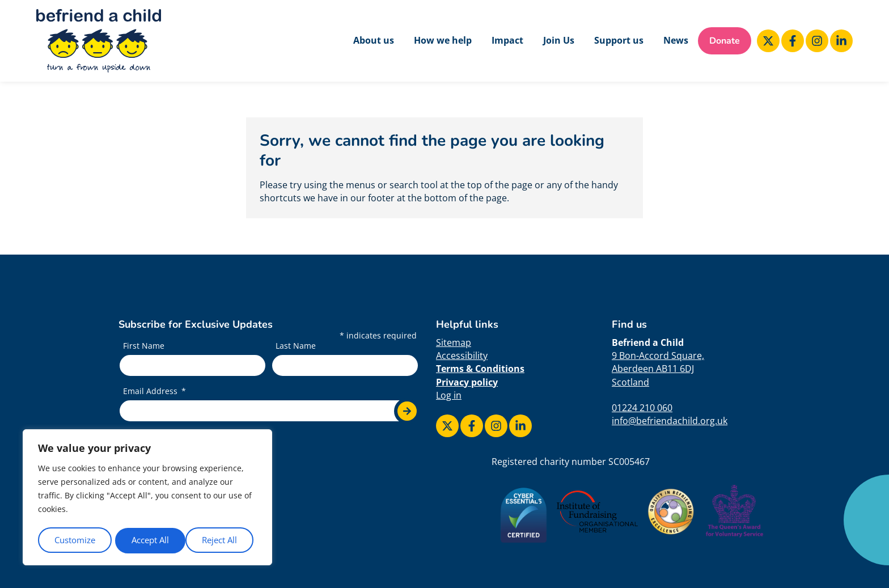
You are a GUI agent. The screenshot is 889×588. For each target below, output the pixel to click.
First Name (144, 346)
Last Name (296, 346)
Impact (507, 40)
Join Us (559, 40)
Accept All (222, 540)
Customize (75, 540)
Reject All (150, 540)
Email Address (151, 391)
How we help (443, 40)
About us (374, 40)
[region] (147, 498)
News (676, 40)
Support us (619, 40)
